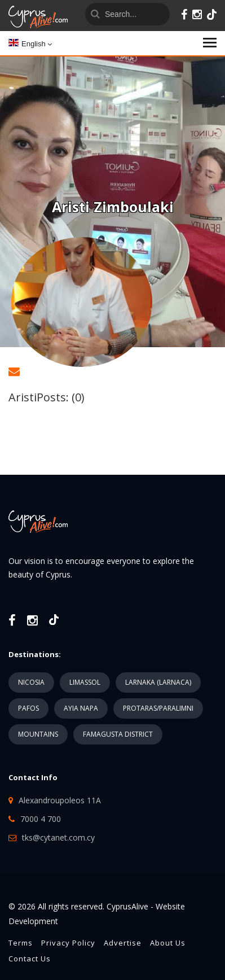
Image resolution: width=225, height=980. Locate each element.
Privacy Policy (68, 943)
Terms (21, 943)
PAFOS (28, 708)
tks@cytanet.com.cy (58, 837)
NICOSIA (31, 682)
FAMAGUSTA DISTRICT (118, 734)
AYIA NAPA (81, 708)
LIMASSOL (85, 682)
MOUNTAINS (38, 734)
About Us (168, 943)
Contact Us (30, 959)
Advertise (123, 943)
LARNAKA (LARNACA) (158, 682)
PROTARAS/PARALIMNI (158, 708)
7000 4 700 (41, 819)
